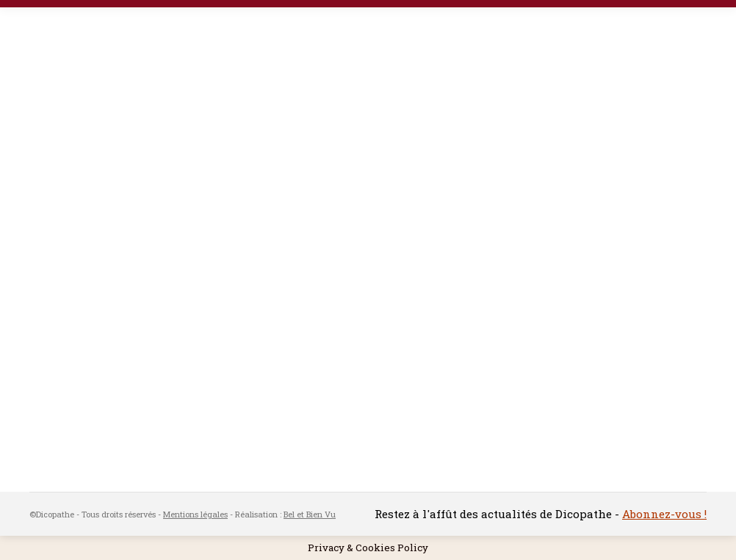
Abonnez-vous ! (664, 514)
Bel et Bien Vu (310, 514)
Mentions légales (195, 514)
